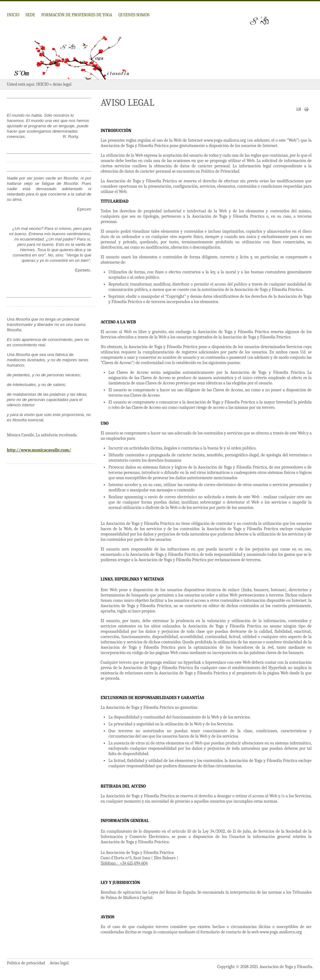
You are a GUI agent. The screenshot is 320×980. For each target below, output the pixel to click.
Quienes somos (134, 15)
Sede (30, 15)
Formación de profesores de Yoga (77, 15)
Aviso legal (59, 963)
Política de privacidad (26, 963)
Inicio (13, 15)
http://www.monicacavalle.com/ (39, 450)
